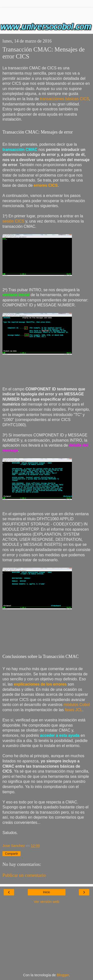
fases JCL (74, 710)
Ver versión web (46, 902)
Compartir (12, 854)
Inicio (46, 892)
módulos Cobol (77, 705)
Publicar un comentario (24, 875)
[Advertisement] (47, 14)
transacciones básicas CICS (64, 99)
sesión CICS (13, 221)
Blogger (63, 975)
